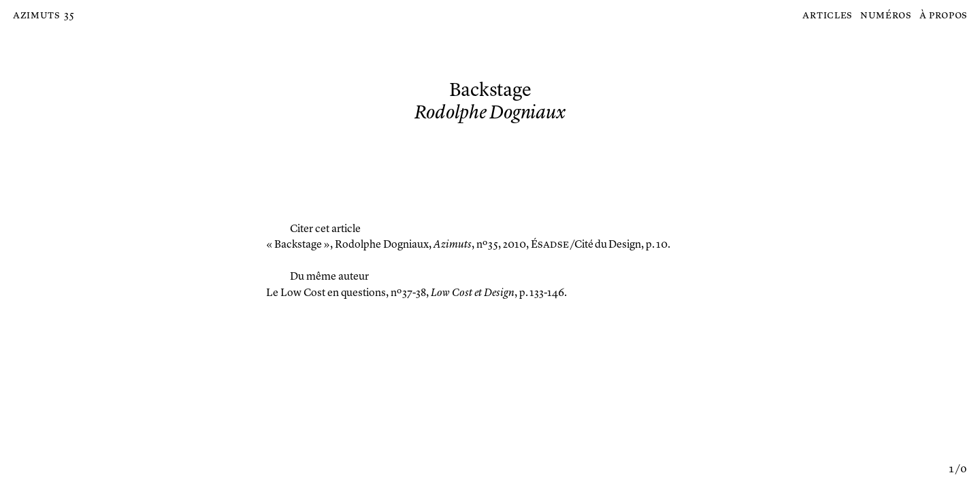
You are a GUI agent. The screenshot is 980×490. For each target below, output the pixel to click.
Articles (827, 16)
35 (69, 16)
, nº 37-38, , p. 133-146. (416, 293)
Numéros (886, 16)
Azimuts (36, 16)
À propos (944, 16)
